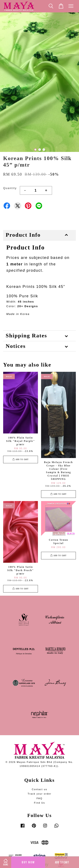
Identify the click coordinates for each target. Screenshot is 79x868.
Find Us (39, 803)
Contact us (39, 789)
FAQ (39, 798)
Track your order (39, 794)
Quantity (10, 188)
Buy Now (28, 862)
